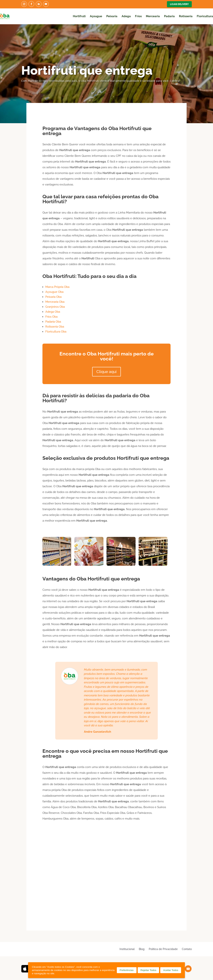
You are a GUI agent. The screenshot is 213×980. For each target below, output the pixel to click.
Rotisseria (186, 16)
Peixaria (112, 16)
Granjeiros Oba (55, 307)
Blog (142, 949)
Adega (126, 16)
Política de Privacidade (163, 949)
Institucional (127, 949)
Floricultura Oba (56, 332)
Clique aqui (106, 372)
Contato (187, 949)
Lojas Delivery (179, 4)
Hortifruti (79, 16)
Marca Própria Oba (57, 287)
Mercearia (153, 16)
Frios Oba (51, 317)
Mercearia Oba (55, 302)
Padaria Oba (53, 322)
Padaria (169, 16)
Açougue (96, 16)
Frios (138, 16)
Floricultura (205, 16)
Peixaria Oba (53, 297)
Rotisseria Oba (55, 327)
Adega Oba (53, 312)
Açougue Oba (54, 292)
